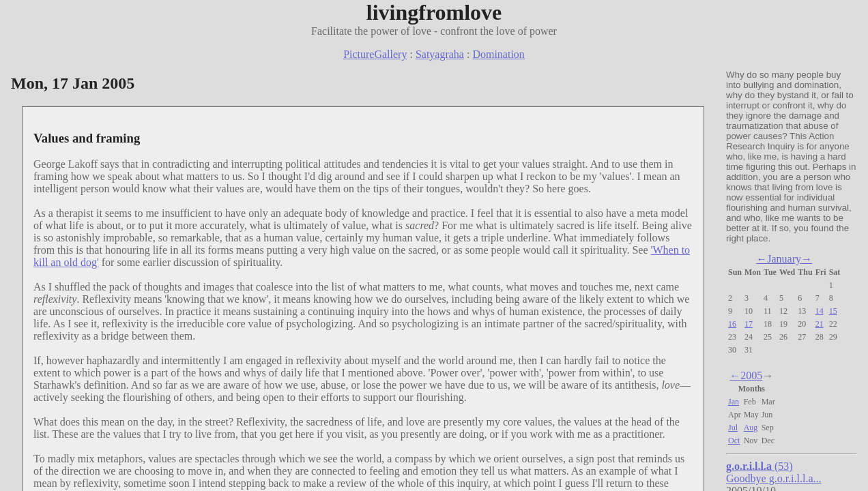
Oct (734, 441)
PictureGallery (375, 54)
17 (749, 324)
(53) (759, 466)
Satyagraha (440, 54)
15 (833, 311)
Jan (734, 402)
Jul (733, 428)
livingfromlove (434, 12)
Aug (751, 428)
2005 (751, 375)
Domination (498, 54)
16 (732, 324)
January (784, 259)
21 (820, 324)
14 (820, 311)
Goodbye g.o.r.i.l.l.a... (774, 478)
